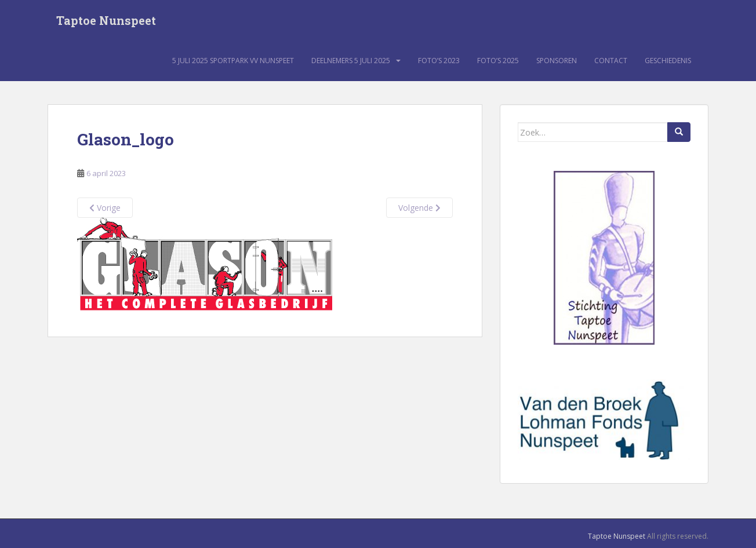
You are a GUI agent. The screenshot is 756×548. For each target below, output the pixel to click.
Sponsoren (557, 61)
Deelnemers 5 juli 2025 (351, 61)
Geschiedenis (668, 61)
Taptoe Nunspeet (106, 20)
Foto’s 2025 (498, 61)
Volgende (419, 208)
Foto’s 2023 (439, 61)
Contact (611, 61)
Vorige (105, 208)
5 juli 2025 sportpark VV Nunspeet (233, 61)
